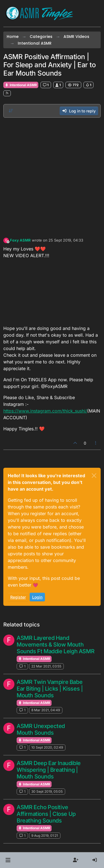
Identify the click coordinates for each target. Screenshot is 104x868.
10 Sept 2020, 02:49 (47, 747)
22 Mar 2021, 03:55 (46, 666)
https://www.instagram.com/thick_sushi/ (45, 411)
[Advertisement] (52, 176)
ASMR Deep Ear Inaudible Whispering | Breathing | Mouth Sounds (49, 770)
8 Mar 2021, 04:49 (46, 710)
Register (18, 597)
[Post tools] (96, 443)
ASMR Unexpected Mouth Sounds (41, 729)
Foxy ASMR (20, 240)
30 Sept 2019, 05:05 (47, 791)
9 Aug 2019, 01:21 (45, 836)
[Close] (94, 476)
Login (37, 597)
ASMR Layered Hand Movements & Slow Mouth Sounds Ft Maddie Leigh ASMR (55, 645)
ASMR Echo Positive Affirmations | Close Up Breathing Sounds (46, 814)
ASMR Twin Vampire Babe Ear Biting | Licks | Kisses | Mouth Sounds (50, 689)
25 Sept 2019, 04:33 (66, 240)
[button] (8, 860)
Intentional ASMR (21, 85)
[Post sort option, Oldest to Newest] (11, 111)
